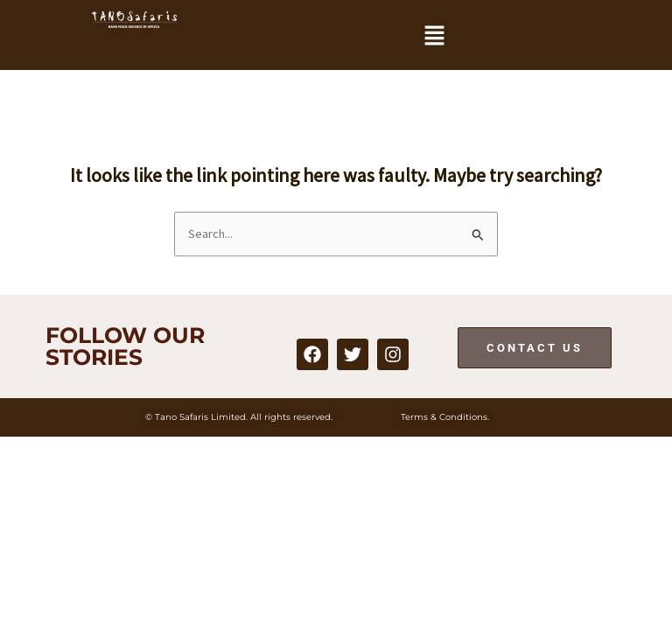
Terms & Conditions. (445, 417)
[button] (434, 36)
